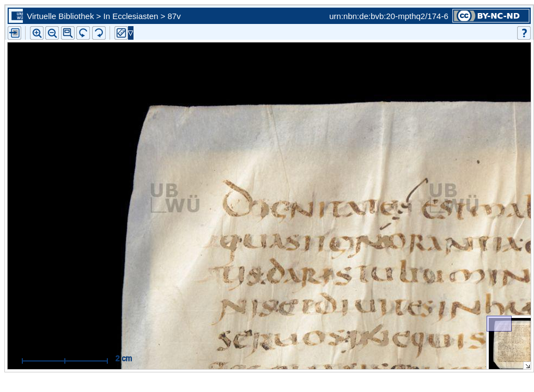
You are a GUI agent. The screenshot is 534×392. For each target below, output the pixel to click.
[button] (68, 33)
